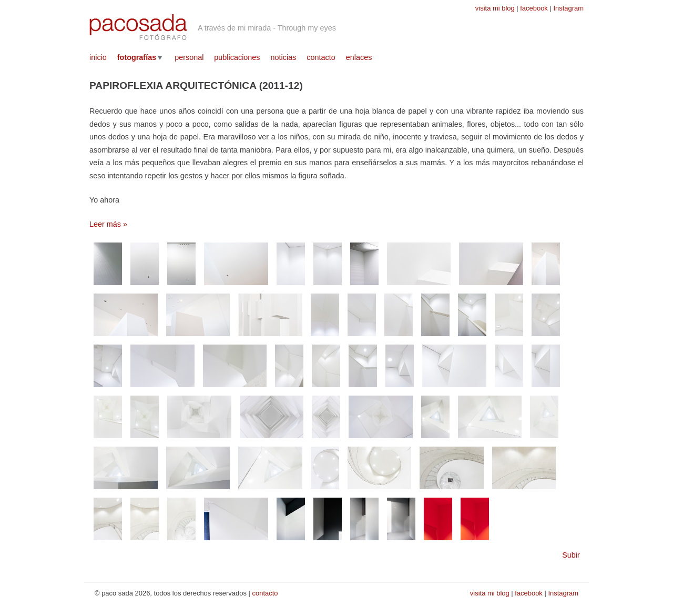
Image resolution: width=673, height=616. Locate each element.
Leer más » (108, 224)
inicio (98, 57)
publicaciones (237, 57)
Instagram (568, 8)
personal (189, 57)
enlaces (359, 57)
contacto (321, 57)
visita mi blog (495, 8)
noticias (284, 57)
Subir (571, 555)
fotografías (137, 57)
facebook (534, 8)
